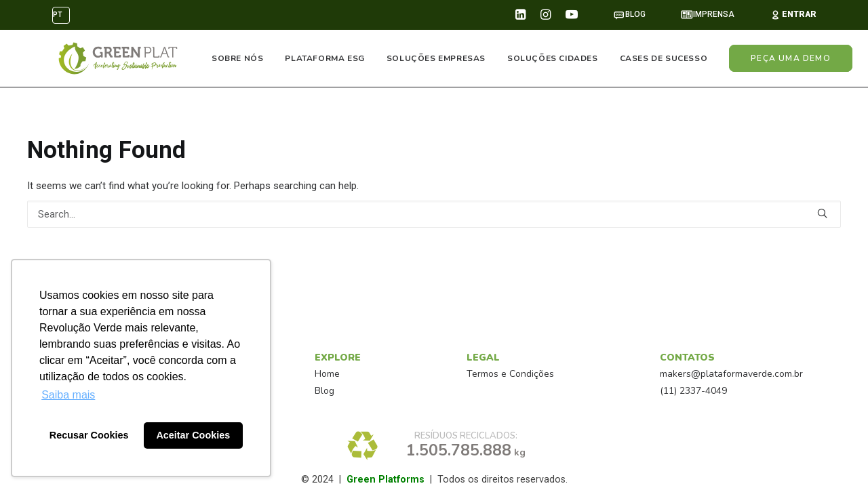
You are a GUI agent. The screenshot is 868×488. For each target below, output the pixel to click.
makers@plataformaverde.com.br (731, 374)
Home (327, 374)
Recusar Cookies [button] (89, 435)
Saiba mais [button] (68, 395)
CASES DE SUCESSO (664, 59)
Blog (324, 391)
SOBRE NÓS (238, 59)
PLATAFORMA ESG (325, 59)
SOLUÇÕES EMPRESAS (436, 59)
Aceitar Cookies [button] (193, 435)
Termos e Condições (510, 374)
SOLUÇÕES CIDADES (553, 59)
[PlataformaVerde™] (115, 59)
